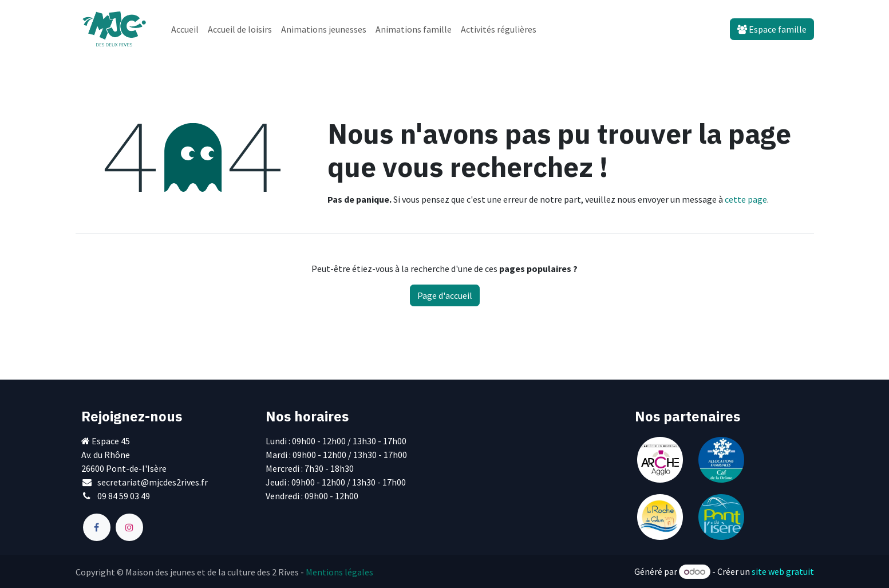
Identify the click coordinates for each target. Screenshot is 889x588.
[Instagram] (129, 527)
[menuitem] (185, 29)
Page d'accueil (445, 295)
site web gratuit (783, 571)
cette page (746, 199)
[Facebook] (97, 527)
